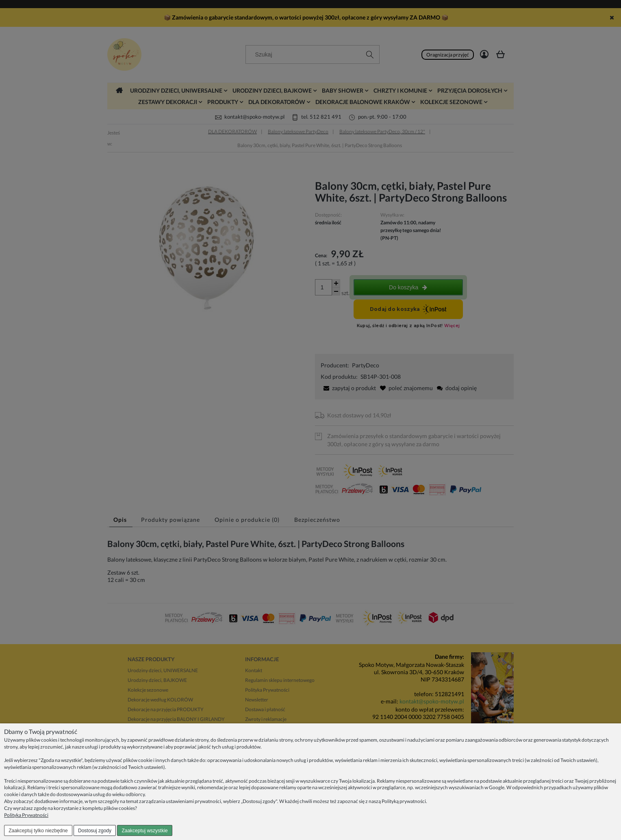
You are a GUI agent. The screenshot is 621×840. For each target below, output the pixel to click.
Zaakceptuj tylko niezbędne (38, 831)
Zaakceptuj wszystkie (144, 831)
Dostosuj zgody (95, 831)
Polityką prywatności (404, 801)
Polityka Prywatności (26, 815)
